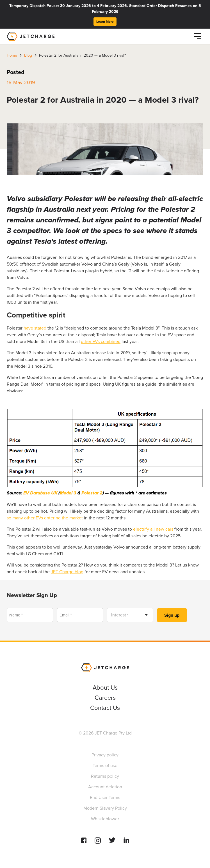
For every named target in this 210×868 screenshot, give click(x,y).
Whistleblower (105, 819)
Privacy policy (105, 755)
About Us (105, 688)
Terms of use (105, 765)
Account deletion (105, 787)
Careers (105, 698)
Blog (28, 55)
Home (12, 55)
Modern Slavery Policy (105, 808)
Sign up (172, 615)
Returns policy (105, 776)
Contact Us (105, 708)
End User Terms (105, 797)
